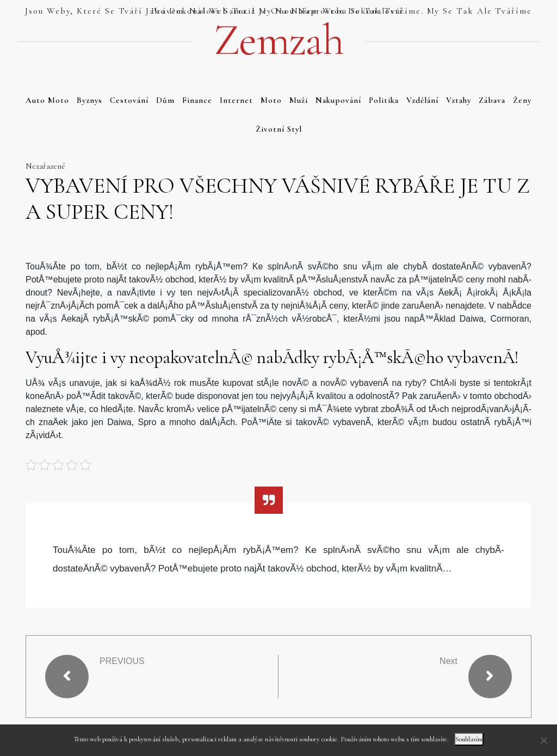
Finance (197, 100)
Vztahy (459, 100)
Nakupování (338, 100)
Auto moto (47, 100)
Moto (271, 100)
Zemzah (278, 40)
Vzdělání (422, 100)
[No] (543, 740)
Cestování (129, 100)
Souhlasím (469, 739)
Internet (236, 100)
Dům (165, 100)
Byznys (89, 100)
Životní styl (279, 129)
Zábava (492, 100)
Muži (299, 100)
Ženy (522, 100)
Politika (384, 100)
